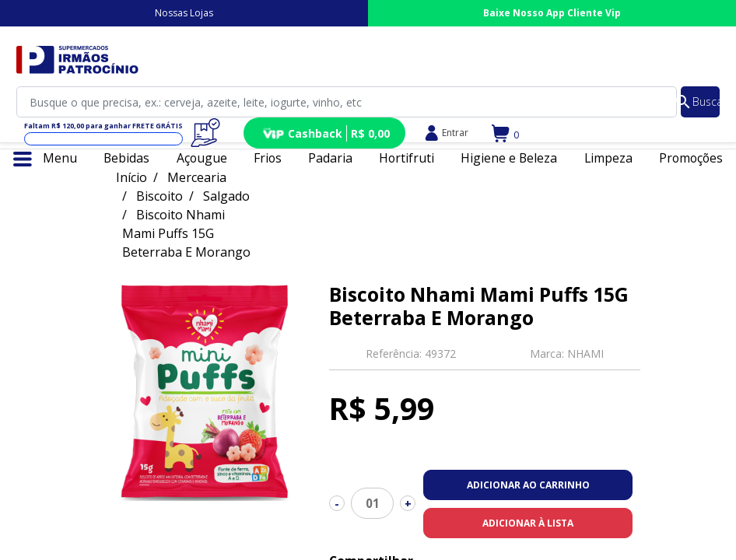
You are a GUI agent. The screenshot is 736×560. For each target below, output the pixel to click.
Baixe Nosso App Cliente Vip (552, 13)
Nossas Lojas (184, 13)
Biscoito (159, 196)
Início (131, 177)
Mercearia (197, 177)
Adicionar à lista (528, 523)
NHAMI (585, 353)
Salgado (226, 196)
